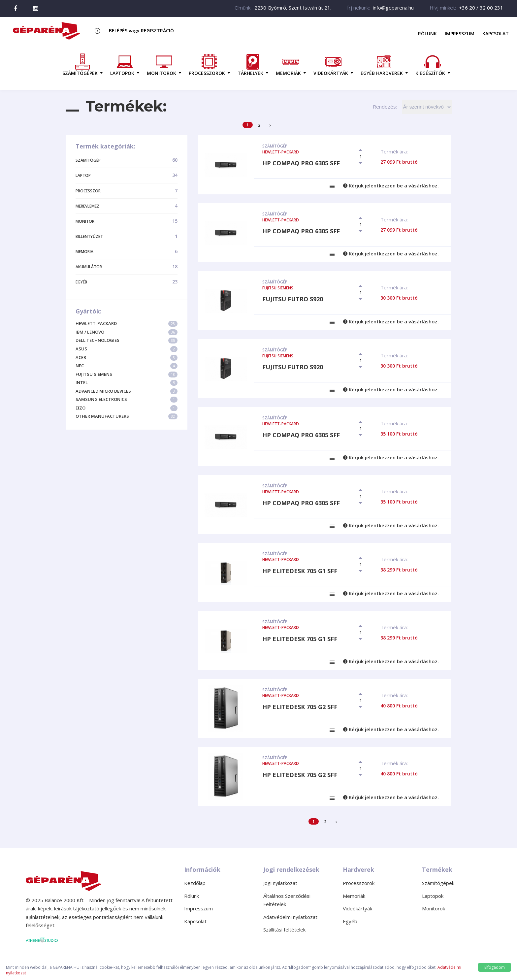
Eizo (127, 408)
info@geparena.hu (393, 8)
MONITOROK (162, 65)
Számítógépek (438, 883)
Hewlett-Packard (127, 324)
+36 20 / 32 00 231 (481, 8)
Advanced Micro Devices (127, 391)
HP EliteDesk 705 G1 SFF (300, 571)
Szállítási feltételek (284, 930)
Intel (127, 383)
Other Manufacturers (127, 416)
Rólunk (427, 33)
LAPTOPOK (122, 65)
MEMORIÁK (288, 65)
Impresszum (460, 33)
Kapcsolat (496, 33)
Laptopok (433, 896)
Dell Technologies (127, 340)
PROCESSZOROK (207, 65)
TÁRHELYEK (250, 65)
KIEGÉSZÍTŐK (430, 65)
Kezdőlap (195, 883)
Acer (127, 358)
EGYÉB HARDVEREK (382, 65)
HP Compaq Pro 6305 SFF (301, 163)
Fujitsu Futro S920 (293, 299)
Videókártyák (357, 908)
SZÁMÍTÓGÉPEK (80, 65)
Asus (127, 349)
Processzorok (359, 883)
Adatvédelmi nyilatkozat (290, 917)
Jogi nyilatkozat (280, 883)
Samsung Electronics (127, 399)
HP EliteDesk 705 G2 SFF (300, 707)
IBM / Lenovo (127, 332)
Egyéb (350, 921)
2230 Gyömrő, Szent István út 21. (293, 8)
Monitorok (434, 908)
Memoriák (354, 896)
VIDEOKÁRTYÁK (331, 65)
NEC (127, 366)
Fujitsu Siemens (127, 374)
